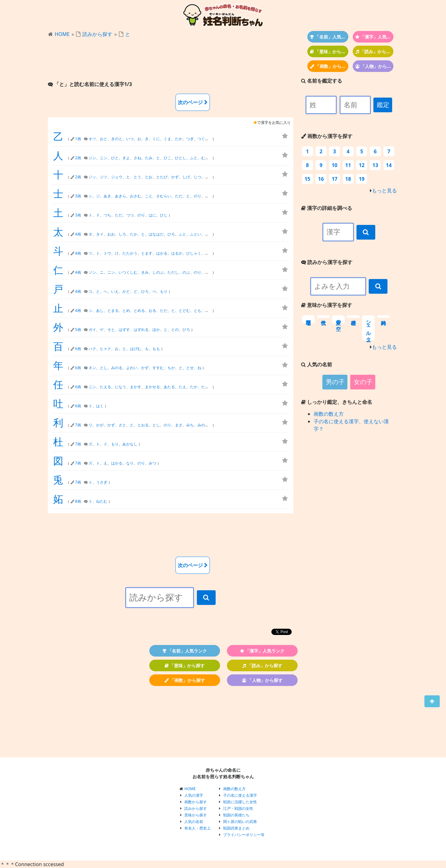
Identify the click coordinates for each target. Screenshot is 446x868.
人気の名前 (194, 822)
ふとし (211, 234)
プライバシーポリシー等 (244, 835)
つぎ (190, 139)
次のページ (193, 102)
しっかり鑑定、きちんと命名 (337, 402)
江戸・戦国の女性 (238, 808)
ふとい (196, 234)
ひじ (164, 215)
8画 (78, 501)
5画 (78, 330)
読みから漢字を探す (327, 262)
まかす (136, 387)
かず (175, 177)
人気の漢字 (194, 795)
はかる (162, 253)
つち (107, 215)
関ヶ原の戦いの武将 (240, 822)
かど (126, 291)
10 (335, 165)
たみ (149, 158)
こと (149, 196)
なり (130, 463)
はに (152, 215)
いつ (130, 139)
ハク (92, 349)
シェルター (369, 328)
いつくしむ (128, 272)
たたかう (130, 253)
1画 (78, 139)
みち (190, 425)
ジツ (104, 177)
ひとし (181, 158)
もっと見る (384, 190)
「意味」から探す (329, 51)
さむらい (164, 196)
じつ (197, 177)
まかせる (152, 387)
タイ (100, 234)
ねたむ (102, 501)
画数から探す (196, 802)
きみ (145, 272)
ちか (171, 368)
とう (137, 177)
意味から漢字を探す (327, 305)
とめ (126, 310)
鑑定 (383, 105)
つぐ (201, 139)
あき (107, 196)
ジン (92, 158)
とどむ (184, 310)
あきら (120, 196)
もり (164, 291)
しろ (122, 234)
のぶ (186, 272)
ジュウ (117, 177)
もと (209, 310)
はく (100, 406)
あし (100, 310)
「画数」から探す (329, 66)
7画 (78, 425)
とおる (143, 425)
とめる (139, 310)
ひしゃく (194, 253)
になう (120, 387)
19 (361, 179)
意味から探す (196, 815)
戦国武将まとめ (236, 828)
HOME (62, 34)
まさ (179, 425)
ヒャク (105, 349)
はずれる (141, 330)
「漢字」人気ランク (374, 37)
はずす (124, 330)
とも (197, 310)
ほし (209, 253)
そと (111, 330)
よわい (132, 368)
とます (147, 253)
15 (307, 179)
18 (348, 179)
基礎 (353, 317)
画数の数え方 (329, 414)
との (175, 330)
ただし (173, 272)
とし (104, 368)
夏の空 (338, 319)
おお (111, 234)
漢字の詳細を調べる (327, 208)
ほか (156, 330)
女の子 (363, 382)
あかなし (130, 444)
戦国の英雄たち (236, 815)
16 (321, 179)
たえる (105, 387)
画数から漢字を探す (327, 136)
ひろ (171, 234)
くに (156, 139)
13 (375, 165)
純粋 (383, 317)
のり (197, 196)
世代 (323, 317)
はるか (177, 253)
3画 (78, 196)
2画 (78, 158)
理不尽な (308, 319)
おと (104, 139)
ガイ (92, 330)
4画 (78, 234)
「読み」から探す (374, 51)
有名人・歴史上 (197, 828)
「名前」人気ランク (329, 37)
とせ (190, 368)
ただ (179, 196)
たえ (182, 387)
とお (149, 177)
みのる (117, 368)
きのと (117, 139)
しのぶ (158, 272)
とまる (113, 310)
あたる (169, 387)
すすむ (158, 368)
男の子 (335, 382)
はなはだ (156, 234)
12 (361, 165)
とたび (162, 177)
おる (152, 310)
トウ (107, 253)
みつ (152, 463)
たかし (207, 387)
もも (156, 349)
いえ (115, 291)
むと (205, 158)
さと (122, 425)
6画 (78, 349)
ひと (115, 158)
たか (179, 139)
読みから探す (97, 34)
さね (137, 158)
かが (100, 425)
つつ (130, 215)
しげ (186, 177)
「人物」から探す (374, 66)
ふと (194, 158)
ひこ (167, 158)
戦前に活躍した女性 (240, 802)
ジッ (92, 177)
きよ (126, 158)
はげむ (136, 349)
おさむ (136, 196)
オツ (92, 139)
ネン (92, 368)
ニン (104, 158)
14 (389, 165)
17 (335, 179)
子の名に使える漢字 (240, 795)
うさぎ (102, 482)
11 (348, 165)
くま (167, 139)
